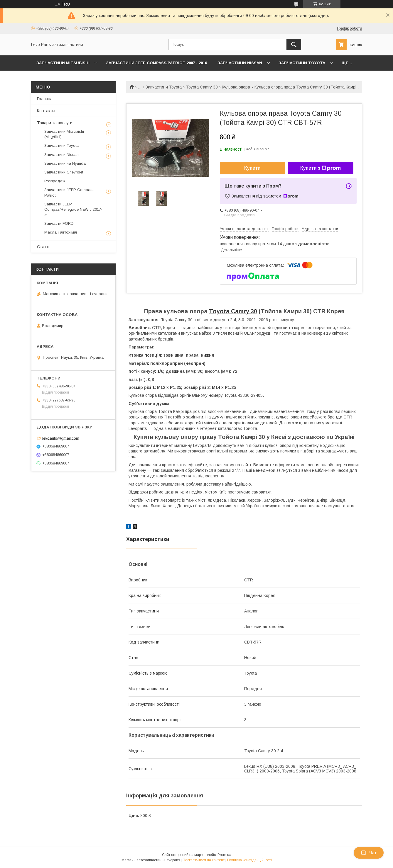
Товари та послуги (55, 123)
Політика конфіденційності (249, 860)
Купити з (321, 168)
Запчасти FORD (59, 223)
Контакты (46, 111)
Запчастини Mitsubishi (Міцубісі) (64, 134)
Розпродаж (55, 181)
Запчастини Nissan (240, 63)
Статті (43, 247)
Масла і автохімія (61, 232)
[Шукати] (294, 45)
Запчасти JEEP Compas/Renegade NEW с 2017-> (73, 209)
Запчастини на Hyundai (65, 163)
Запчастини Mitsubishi (63, 63)
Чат (369, 853)
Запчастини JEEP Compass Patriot (69, 192)
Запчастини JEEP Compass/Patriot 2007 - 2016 (156, 63)
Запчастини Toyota (302, 63)
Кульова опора (236, 87)
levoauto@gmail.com (61, 438)
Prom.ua (224, 855)
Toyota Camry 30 (202, 87)
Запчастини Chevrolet (64, 172)
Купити (252, 168)
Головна (45, 99)
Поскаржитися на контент (204, 860)
